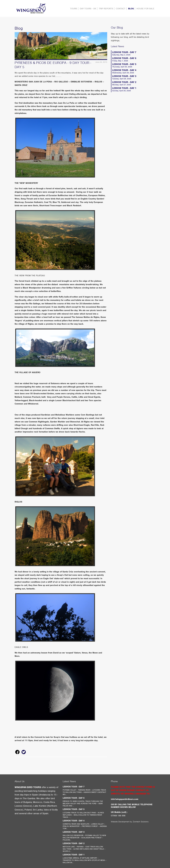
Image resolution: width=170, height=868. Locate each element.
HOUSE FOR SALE (145, 9)
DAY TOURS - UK (88, 9)
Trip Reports (106, 9)
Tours (74, 9)
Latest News (117, 46)
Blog (131, 9)
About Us (20, 781)
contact (121, 9)
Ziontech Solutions (141, 822)
